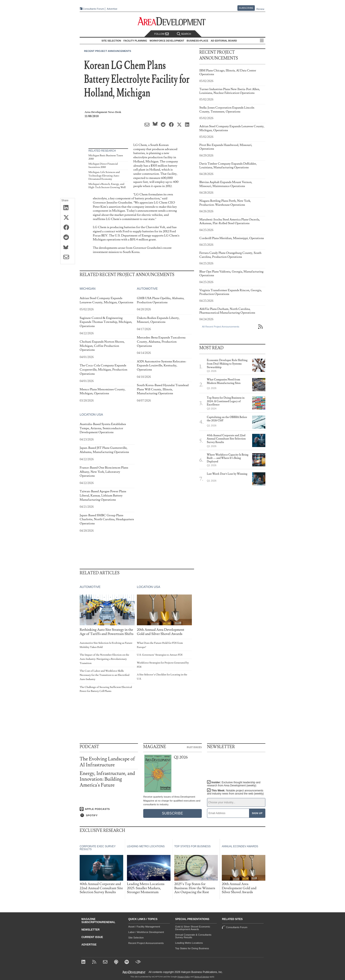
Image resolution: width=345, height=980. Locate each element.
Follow (161, 34)
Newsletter (91, 930)
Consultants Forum (92, 9)
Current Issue (92, 937)
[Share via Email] (68, 257)
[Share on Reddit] (68, 238)
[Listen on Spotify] (109, 815)
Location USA (91, 415)
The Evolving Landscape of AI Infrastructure (107, 762)
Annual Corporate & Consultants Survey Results (193, 936)
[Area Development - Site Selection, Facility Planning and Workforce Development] (173, 21)
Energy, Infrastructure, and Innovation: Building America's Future (107, 779)
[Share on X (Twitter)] (68, 218)
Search (184, 34)
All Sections (263, 41)
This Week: (235, 792)
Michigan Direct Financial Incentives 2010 (103, 166)
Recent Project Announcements (108, 51)
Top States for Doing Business (192, 948)
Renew (260, 9)
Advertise (110, 9)
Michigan (88, 289)
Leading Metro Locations (189, 943)
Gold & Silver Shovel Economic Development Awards (193, 928)
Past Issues (194, 747)
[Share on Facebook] (68, 228)
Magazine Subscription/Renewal (98, 921)
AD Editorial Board (225, 41)
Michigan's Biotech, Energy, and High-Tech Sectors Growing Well (107, 186)
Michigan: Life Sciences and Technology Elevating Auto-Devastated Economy (104, 176)
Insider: (233, 784)
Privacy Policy (184, 977)
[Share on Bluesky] (68, 247)
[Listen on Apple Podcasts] (109, 809)
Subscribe (246, 8)
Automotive (147, 289)
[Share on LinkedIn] (68, 208)
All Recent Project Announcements (221, 327)
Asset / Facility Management (144, 927)
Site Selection (136, 938)
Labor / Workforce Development (146, 932)
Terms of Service (202, 977)
